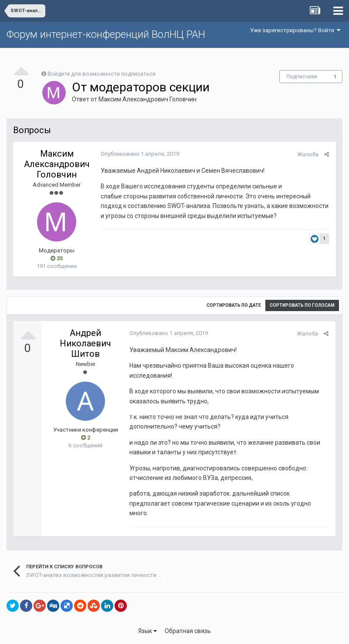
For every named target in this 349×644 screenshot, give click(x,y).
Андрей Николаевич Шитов (85, 343)
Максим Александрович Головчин (147, 99)
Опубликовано (139, 154)
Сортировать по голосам (302, 305)
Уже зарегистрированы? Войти (295, 30)
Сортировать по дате (234, 305)
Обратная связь (188, 631)
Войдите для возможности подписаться (102, 74)
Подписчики (302, 77)
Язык (147, 631)
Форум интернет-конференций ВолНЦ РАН (106, 34)
